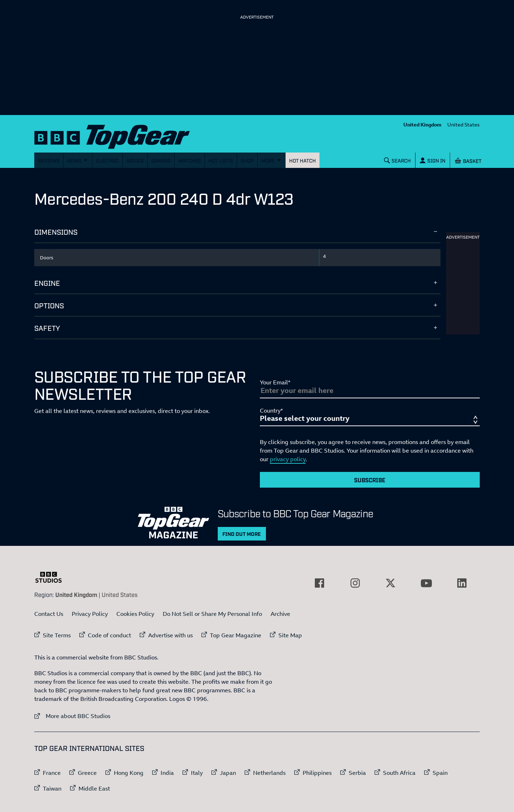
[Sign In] (433, 160)
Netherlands (269, 773)
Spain (440, 773)
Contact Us (49, 614)
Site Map (290, 635)
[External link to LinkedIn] (462, 583)
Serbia (357, 773)
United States (463, 124)
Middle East (94, 788)
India (167, 773)
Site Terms (57, 635)
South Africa (399, 773)
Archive (280, 614)
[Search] (398, 160)
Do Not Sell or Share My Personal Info (212, 614)
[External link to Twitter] (390, 583)
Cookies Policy (135, 614)
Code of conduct (109, 635)
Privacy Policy (90, 614)
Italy (197, 773)
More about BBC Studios (72, 716)
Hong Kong (129, 773)
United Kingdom (422, 124)
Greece (87, 773)
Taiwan (52, 788)
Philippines (317, 773)
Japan (228, 773)
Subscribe (370, 480)
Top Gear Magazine (236, 635)
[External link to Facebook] (319, 583)
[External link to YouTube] (426, 583)
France (52, 773)
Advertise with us (170, 635)
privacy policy (288, 459)
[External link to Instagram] (355, 583)
